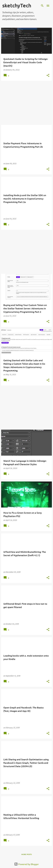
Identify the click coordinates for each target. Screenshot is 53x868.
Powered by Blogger (26, 864)
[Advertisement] (26, 103)
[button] (48, 75)
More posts (26, 854)
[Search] (42, 6)
